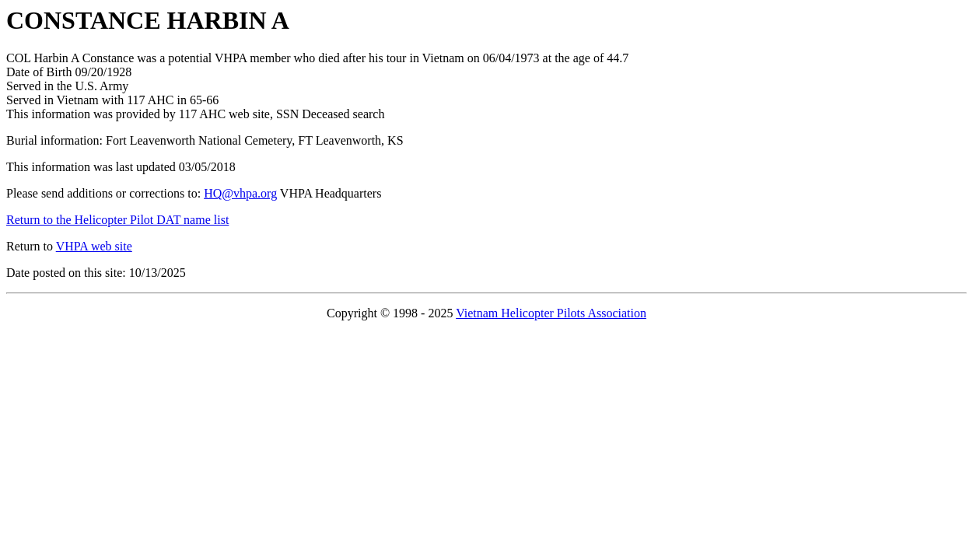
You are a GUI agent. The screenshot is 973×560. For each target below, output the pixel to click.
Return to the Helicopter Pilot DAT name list (117, 220)
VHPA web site (94, 246)
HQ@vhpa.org (240, 193)
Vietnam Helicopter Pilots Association (551, 313)
